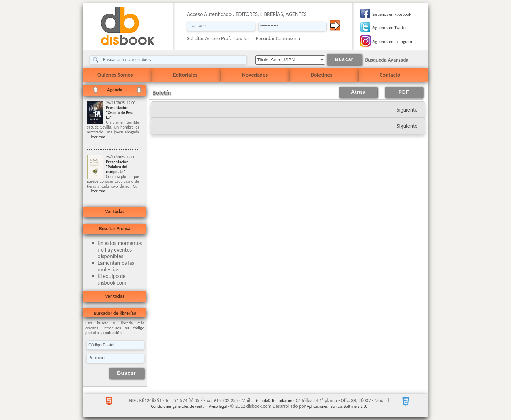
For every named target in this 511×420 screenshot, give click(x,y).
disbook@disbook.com (273, 401)
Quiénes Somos (115, 75)
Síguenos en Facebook (392, 14)
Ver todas (115, 211)
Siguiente (407, 110)
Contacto (390, 75)
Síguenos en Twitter (390, 28)
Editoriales (185, 75)
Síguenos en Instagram (392, 42)
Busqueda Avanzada (387, 60)
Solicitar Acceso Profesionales (218, 38)
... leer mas (96, 137)
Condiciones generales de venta (178, 406)
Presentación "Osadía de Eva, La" (119, 113)
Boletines (322, 75)
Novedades (255, 75)
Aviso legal (218, 406)
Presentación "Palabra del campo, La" (117, 167)
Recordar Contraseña (278, 38)
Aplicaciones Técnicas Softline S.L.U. (337, 406)
